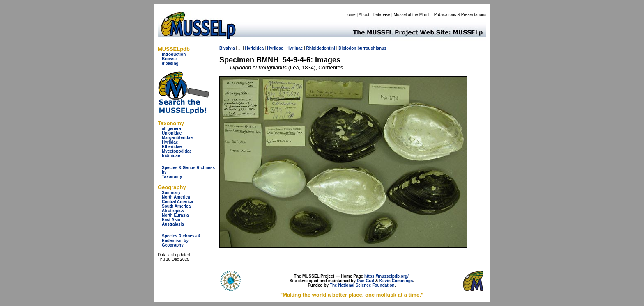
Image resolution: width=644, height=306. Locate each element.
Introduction (174, 54)
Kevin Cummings (396, 281)
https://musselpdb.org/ (386, 276)
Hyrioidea (254, 48)
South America (176, 206)
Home (350, 15)
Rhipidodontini (321, 48)
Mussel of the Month (412, 15)
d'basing (170, 63)
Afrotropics (173, 211)
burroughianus (372, 48)
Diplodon (347, 48)
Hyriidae (170, 142)
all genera (171, 129)
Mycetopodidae (177, 151)
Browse (169, 59)
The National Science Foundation (362, 285)
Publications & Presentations (460, 15)
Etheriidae (172, 147)
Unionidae (172, 133)
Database (382, 15)
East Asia (171, 220)
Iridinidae (171, 156)
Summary (171, 193)
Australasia (173, 224)
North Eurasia (175, 215)
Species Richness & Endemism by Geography (181, 241)
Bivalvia (227, 48)
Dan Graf (366, 281)
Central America (177, 202)
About (364, 15)
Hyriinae (295, 48)
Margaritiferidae (177, 138)
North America (176, 197)
